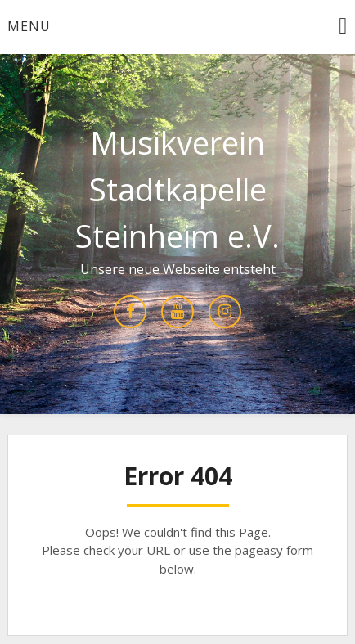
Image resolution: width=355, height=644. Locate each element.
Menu (29, 26)
